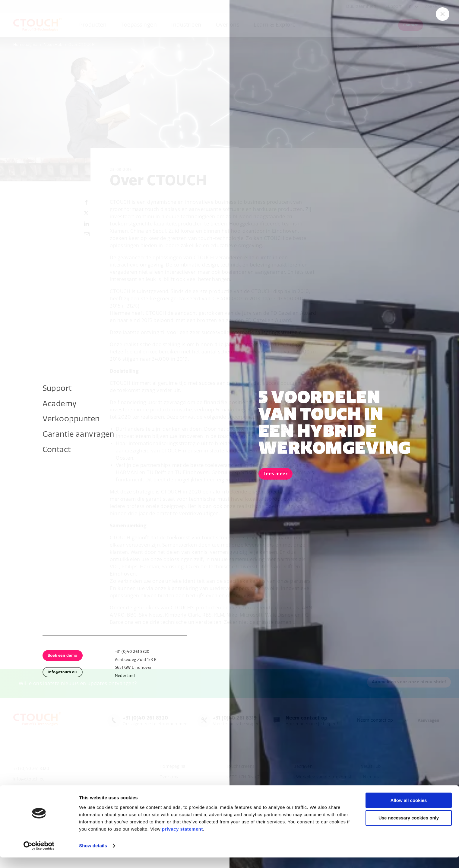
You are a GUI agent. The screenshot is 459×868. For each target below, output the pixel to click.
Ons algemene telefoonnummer (150, 721)
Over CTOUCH (82, 45)
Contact (410, 25)
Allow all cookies (409, 811)
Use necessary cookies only (409, 829)
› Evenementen (376, 788)
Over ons (228, 25)
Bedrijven (303, 766)
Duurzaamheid (360, 6)
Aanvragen (428, 721)
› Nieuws (370, 777)
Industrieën (186, 25)
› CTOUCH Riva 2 (243, 777)
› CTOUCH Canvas (244, 788)
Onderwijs (304, 788)
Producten (93, 25)
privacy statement (182, 839)
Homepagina (25, 45)
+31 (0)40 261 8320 (32, 769)
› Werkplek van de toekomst (322, 777)
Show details (93, 856)
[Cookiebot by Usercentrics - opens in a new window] (39, 856)
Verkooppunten (175, 788)
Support (393, 6)
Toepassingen (139, 25)
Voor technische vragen (233, 721)
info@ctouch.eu (30, 779)
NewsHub (53, 45)
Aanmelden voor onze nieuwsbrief (53, 683)
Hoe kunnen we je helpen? (311, 721)
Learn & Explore (275, 25)
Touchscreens (241, 766)
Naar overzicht (431, 47)
